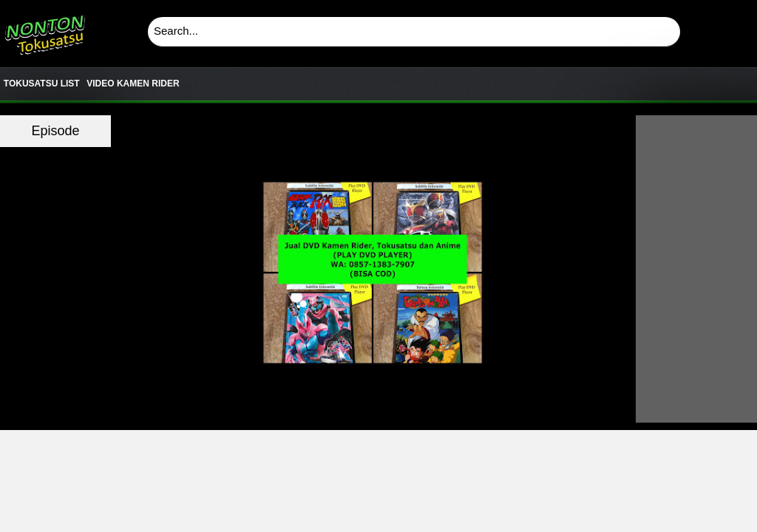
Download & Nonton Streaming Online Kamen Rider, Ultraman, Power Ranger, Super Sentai (44, 30)
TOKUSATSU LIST (42, 83)
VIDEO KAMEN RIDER (133, 83)
